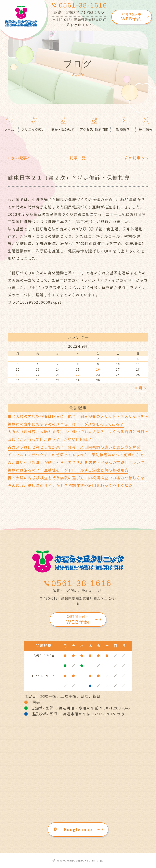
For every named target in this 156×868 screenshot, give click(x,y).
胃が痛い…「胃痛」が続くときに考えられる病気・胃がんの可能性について (76, 462)
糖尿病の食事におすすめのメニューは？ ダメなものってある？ (66, 424)
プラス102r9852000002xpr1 (35, 302)
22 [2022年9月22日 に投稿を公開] (78, 375)
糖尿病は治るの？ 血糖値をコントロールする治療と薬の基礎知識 (68, 470)
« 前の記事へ (19, 158)
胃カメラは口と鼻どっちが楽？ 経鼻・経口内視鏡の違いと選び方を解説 (74, 447)
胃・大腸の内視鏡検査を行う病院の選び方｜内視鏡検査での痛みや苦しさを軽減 (80, 478)
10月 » (140, 388)
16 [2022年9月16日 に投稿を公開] (98, 369)
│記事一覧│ (78, 158)
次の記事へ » (136, 158)
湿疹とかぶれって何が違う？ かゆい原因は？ (50, 439)
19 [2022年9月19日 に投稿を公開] (18, 375)
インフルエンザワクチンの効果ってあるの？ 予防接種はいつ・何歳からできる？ (82, 455)
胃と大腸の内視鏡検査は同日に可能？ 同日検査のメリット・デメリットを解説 (80, 416)
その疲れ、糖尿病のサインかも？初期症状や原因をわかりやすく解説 (70, 485)
